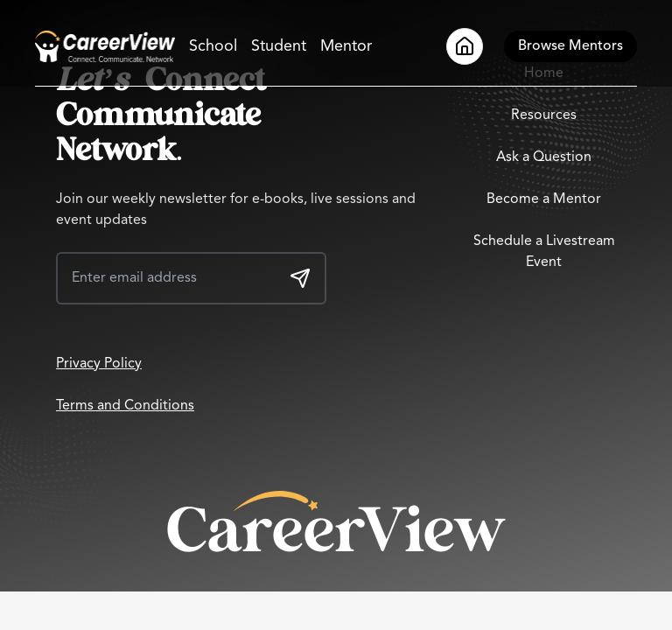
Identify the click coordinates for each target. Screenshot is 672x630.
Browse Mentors (570, 46)
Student (279, 46)
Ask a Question (544, 157)
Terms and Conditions (125, 406)
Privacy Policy (99, 364)
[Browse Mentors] (570, 46)
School (213, 46)
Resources (544, 115)
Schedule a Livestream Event (544, 252)
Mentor (346, 46)
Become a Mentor (544, 199)
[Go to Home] (105, 46)
